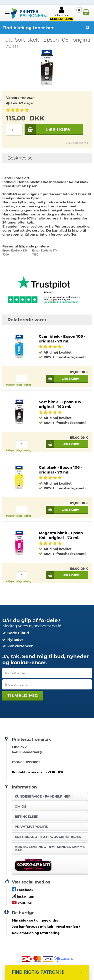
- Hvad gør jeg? (46, 927)
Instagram (23, 896)
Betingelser (26, 816)
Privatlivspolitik (31, 827)
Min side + (62, 13)
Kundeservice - (43, 796)
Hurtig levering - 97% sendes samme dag (50, 848)
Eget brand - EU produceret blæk (48, 837)
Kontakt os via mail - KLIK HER (38, 772)
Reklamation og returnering (36, 933)
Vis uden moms (77, 143)
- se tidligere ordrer (36, 920)
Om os (20, 806)
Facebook (23, 889)
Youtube (22, 903)
